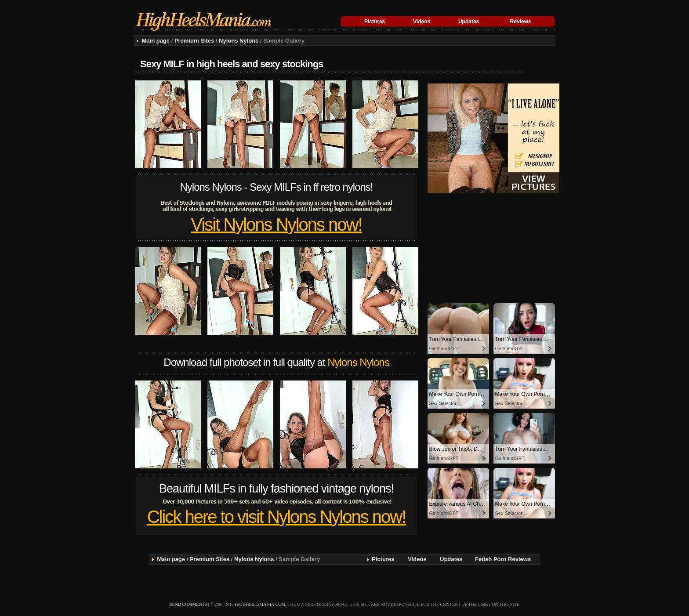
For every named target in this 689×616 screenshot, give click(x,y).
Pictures (375, 22)
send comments (188, 604)
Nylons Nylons (239, 41)
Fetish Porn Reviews (503, 559)
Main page (156, 41)
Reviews (521, 22)
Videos (422, 22)
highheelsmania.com (260, 604)
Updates (469, 22)
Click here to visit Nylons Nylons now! (277, 517)
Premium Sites (194, 41)
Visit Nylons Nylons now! (276, 225)
